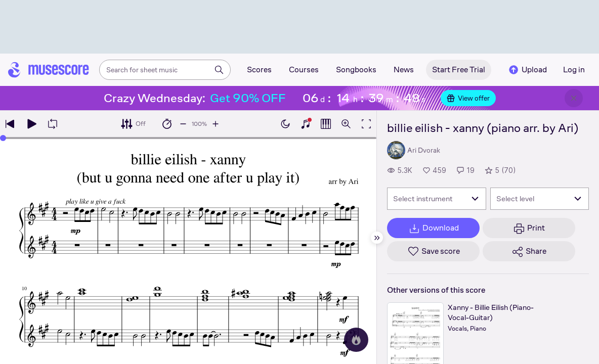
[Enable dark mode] (285, 124)
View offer (468, 98)
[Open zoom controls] (346, 124)
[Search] (219, 70)
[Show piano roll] (326, 124)
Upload (527, 70)
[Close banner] (574, 98)
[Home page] (49, 70)
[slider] (3, 138)
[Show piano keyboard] (306, 124)
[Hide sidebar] (377, 238)
